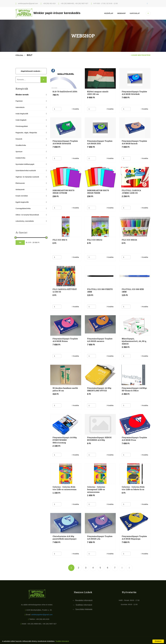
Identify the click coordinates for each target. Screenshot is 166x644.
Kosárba (75, 109)
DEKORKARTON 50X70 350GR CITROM (63, 192)
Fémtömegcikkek (22, 126)
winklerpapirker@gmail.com (42, 615)
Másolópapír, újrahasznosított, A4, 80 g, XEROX (134, 341)
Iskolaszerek (20, 189)
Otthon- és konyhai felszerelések (27, 215)
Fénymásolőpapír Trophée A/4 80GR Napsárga (134, 538)
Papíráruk (19, 101)
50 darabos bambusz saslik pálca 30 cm (65, 389)
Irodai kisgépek (21, 120)
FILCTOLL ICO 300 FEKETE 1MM (100, 290)
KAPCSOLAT (135, 13)
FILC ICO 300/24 (129, 240)
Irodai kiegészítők (22, 114)
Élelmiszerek (20, 183)
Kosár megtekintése (140, 55)
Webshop (122, 13)
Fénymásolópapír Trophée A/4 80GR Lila (100, 538)
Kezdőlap (109, 13)
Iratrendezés (20, 107)
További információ (62, 641)
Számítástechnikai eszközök (26, 171)
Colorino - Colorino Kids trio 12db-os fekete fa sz (133, 488)
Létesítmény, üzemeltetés (25, 221)
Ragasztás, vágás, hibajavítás (26, 133)
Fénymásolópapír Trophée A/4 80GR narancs (100, 340)
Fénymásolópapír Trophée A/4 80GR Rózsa (65, 340)
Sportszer (19, 152)
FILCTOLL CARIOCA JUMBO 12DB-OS (131, 192)
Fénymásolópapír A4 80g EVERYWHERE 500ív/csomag (65, 440)
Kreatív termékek (22, 196)
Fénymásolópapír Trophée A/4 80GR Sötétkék (134, 93)
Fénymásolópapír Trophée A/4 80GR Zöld (100, 142)
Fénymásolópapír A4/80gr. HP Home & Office (134, 389)
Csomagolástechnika (23, 208)
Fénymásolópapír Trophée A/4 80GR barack (134, 142)
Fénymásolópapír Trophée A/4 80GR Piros (134, 439)
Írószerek (19, 139)
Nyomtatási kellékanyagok (25, 164)
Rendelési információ (84, 600)
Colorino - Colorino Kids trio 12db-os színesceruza (64, 488)
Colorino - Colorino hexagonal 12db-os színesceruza (96, 489)
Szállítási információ (84, 605)
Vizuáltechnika (21, 145)
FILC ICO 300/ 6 (60, 240)
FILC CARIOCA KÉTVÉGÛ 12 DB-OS (65, 290)
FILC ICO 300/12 (95, 240)
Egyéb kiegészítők (22, 202)
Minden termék (22, 95)
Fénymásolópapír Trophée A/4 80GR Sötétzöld (65, 142)
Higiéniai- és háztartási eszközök (27, 177)
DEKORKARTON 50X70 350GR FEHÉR (98, 192)
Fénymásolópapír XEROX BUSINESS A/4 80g (99, 439)
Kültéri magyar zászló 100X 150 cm (98, 93)
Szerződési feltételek (84, 609)
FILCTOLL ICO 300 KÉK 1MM (133, 290)
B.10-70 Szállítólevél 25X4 (65, 92)
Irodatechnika (20, 158)
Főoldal (19, 55)
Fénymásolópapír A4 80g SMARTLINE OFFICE (99, 389)
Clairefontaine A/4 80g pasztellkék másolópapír (65, 538)
